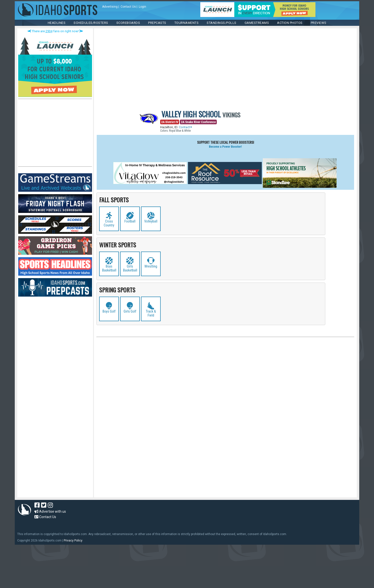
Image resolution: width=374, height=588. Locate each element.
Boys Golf (109, 311)
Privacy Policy (73, 540)
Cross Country (109, 223)
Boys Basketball (109, 268)
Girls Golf (130, 311)
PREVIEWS (319, 23)
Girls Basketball (130, 268)
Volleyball (151, 221)
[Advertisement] (55, 134)
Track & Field (151, 313)
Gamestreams (257, 23)
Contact (185, 127)
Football (130, 221)
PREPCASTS (157, 23)
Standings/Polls (222, 23)
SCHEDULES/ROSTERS (91, 23)
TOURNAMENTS (187, 23)
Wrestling (151, 266)
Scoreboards (128, 23)
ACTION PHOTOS (290, 23)
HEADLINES (57, 23)
